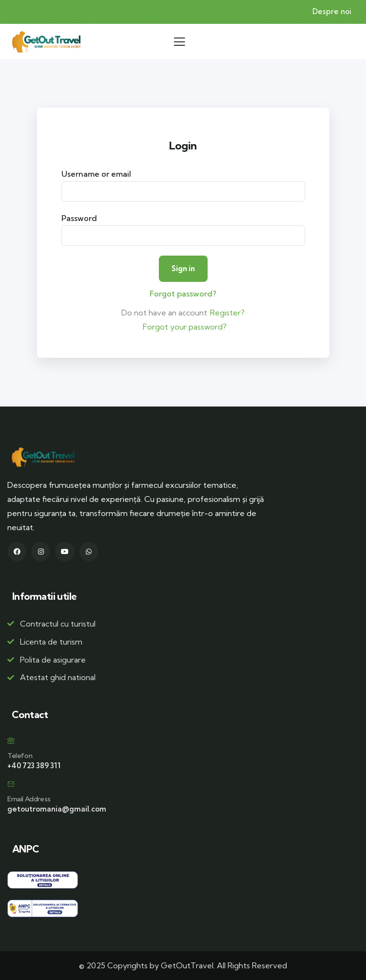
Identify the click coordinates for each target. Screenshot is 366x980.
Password (79, 218)
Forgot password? (183, 294)
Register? (227, 313)
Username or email (96, 174)
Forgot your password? (185, 327)
